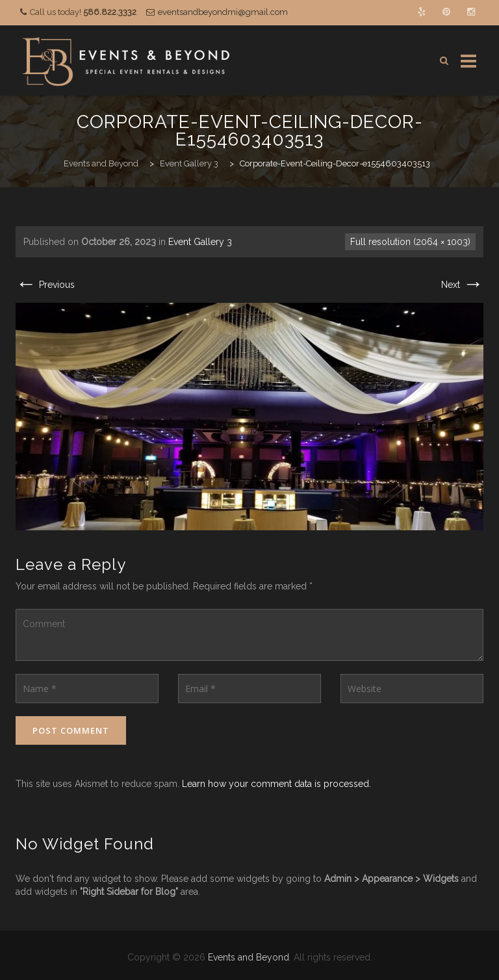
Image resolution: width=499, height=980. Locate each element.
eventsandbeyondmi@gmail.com (223, 12)
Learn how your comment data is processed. (276, 784)
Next (462, 285)
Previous (45, 285)
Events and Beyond (249, 957)
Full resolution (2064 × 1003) (410, 242)
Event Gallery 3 (200, 242)
